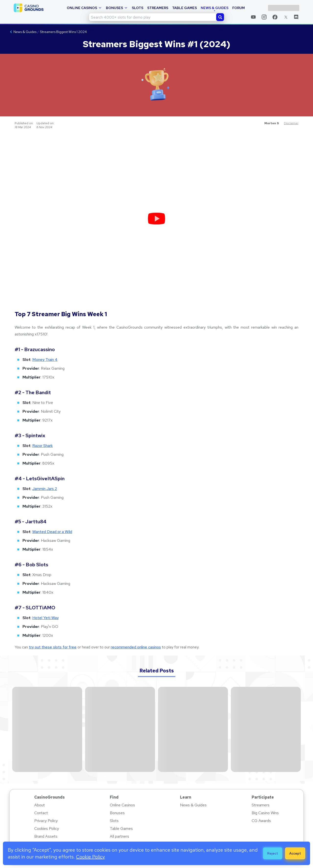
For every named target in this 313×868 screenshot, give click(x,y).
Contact (41, 813)
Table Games (184, 8)
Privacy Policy (46, 821)
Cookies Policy (47, 829)
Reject (273, 853)
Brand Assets (46, 836)
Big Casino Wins (265, 813)
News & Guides (215, 8)
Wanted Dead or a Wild (52, 532)
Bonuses (117, 8)
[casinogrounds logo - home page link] (29, 8)
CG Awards (261, 821)
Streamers (158, 8)
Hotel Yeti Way (45, 618)
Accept (295, 853)
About (39, 805)
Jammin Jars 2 (45, 489)
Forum (239, 8)
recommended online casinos (136, 647)
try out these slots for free (53, 647)
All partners (119, 836)
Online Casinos (84, 8)
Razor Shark (43, 446)
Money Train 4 (45, 360)
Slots (138, 8)
